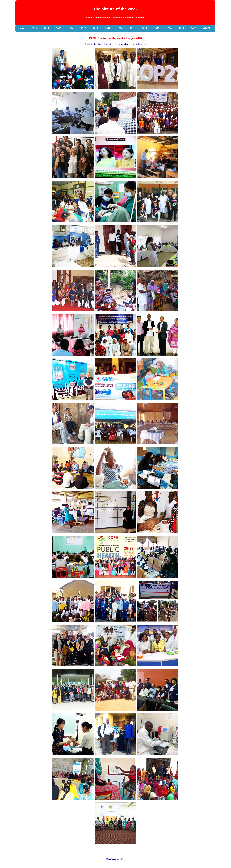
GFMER (207, 28)
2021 (132, 28)
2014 (47, 28)
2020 (120, 28)
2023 (157, 28)
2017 (83, 28)
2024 (169, 28)
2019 (108, 28)
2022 (145, 28)
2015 (59, 28)
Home (22, 28)
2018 (96, 28)
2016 (71, 28)
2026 (194, 28)
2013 (34, 28)
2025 (181, 28)
